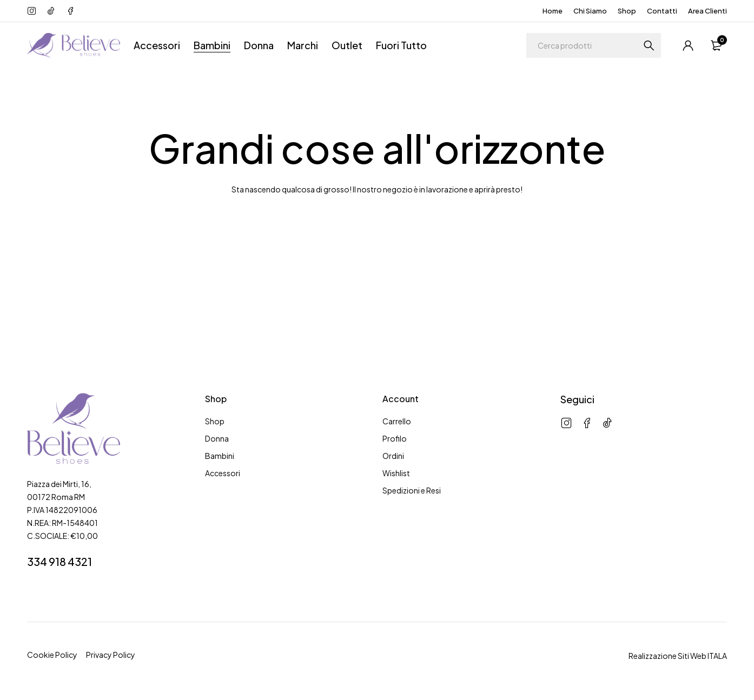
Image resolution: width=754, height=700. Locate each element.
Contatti (662, 11)
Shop (627, 11)
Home (553, 11)
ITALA (717, 656)
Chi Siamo (590, 11)
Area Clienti (707, 11)
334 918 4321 (59, 561)
